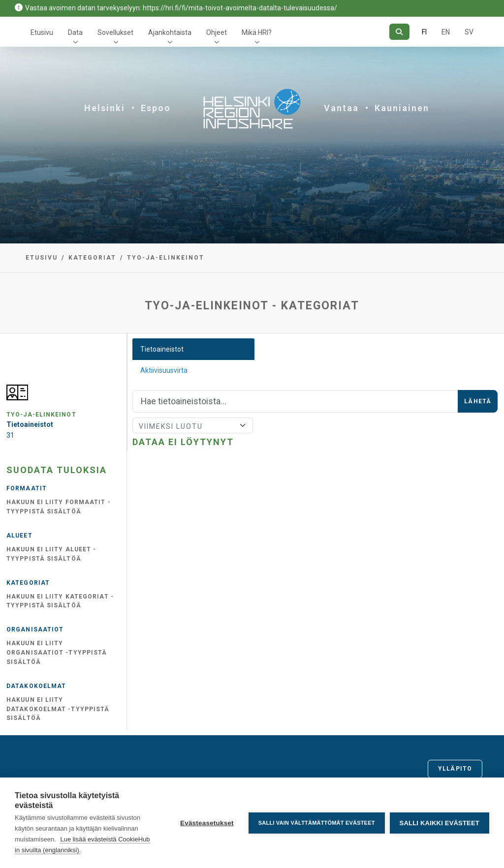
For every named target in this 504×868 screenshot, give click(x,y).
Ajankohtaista (170, 32)
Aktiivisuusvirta (164, 370)
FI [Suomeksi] (424, 32)
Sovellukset (115, 32)
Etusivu (42, 32)
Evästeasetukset (207, 823)
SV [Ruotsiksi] (469, 32)
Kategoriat (92, 258)
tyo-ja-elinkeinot (166, 258)
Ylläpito (455, 769)
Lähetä (478, 401)
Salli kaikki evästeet (440, 823)
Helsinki (105, 108)
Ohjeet (217, 32)
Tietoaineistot (162, 349)
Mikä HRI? (257, 32)
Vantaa (341, 108)
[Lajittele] (193, 425)
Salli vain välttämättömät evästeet (317, 823)
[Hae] (399, 32)
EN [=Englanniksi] (446, 32)
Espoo (156, 108)
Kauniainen (402, 108)
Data (75, 32)
